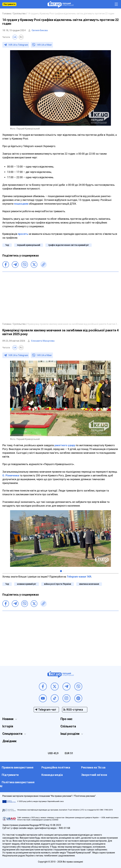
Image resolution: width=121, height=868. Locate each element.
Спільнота (68, 726)
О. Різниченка (11, 476)
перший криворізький (29, 245)
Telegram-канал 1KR (79, 577)
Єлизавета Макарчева (43, 341)
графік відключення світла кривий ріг (69, 245)
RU (21, 37)
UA (15, 37)
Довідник (9, 741)
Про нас (66, 719)
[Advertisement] (60, 297)
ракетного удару (65, 445)
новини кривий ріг (27, 584)
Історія (8, 726)
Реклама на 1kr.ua (93, 767)
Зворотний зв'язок (94, 775)
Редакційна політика (56, 767)
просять (23, 234)
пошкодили (21, 204)
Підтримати (9, 4)
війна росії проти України (58, 584)
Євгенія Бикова (40, 30)
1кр (7, 245)
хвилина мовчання (89, 584)
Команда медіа (52, 775)
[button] (61, 571)
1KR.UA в (18, 45)
